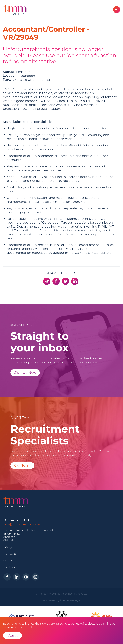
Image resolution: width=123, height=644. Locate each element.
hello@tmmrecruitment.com (22, 524)
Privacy (8, 547)
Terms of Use (11, 554)
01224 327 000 (16, 520)
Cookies (8, 561)
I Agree (12, 635)
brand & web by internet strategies (61, 600)
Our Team (22, 465)
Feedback (9, 567)
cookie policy (27, 628)
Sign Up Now (25, 372)
